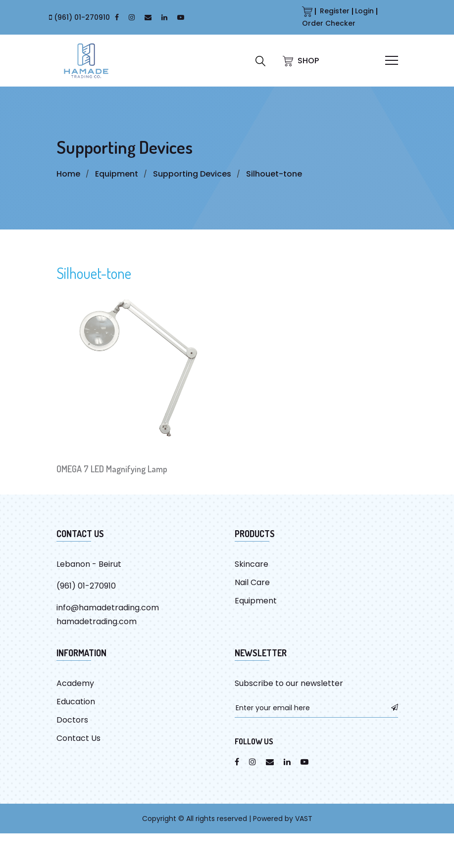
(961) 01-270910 (82, 17)
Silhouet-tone (274, 174)
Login (364, 11)
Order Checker (329, 23)
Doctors (72, 720)
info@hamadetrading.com (108, 608)
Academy (75, 683)
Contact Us (78, 738)
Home (68, 174)
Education (76, 702)
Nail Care (252, 582)
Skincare (252, 564)
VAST (304, 819)
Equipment (117, 174)
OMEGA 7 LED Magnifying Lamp (112, 469)
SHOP (301, 61)
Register (335, 11)
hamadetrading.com (97, 621)
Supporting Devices (192, 174)
